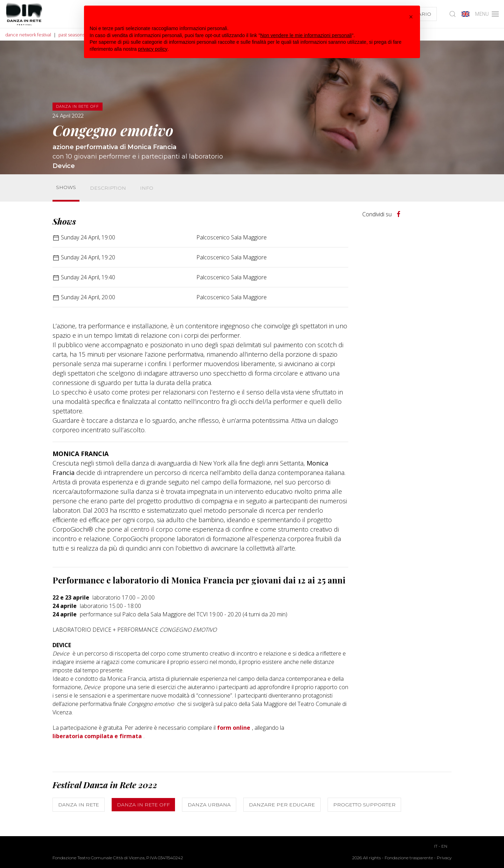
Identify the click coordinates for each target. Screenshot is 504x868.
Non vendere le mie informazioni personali (306, 35)
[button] (411, 17)
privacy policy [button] (153, 49)
